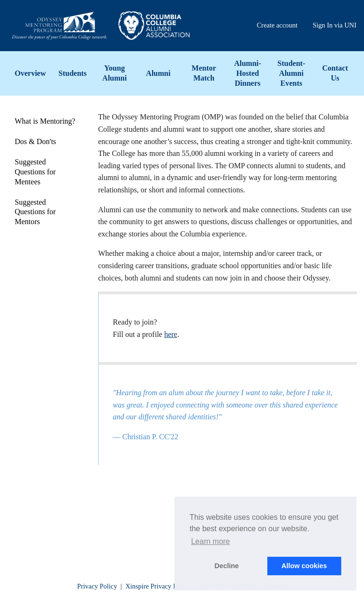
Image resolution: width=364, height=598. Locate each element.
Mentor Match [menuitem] (204, 73)
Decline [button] (227, 566)
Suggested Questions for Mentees (35, 172)
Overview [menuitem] (30, 73)
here (171, 334)
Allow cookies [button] (304, 566)
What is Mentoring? (45, 121)
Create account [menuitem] (277, 25)
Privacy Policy (97, 586)
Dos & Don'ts (35, 141)
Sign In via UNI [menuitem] (335, 25)
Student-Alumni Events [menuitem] (291, 73)
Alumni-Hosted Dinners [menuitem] (248, 73)
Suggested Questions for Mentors (35, 212)
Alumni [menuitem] (158, 73)
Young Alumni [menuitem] (115, 73)
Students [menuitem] (73, 73)
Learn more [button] (210, 541)
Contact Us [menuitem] (335, 73)
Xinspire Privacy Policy (158, 586)
